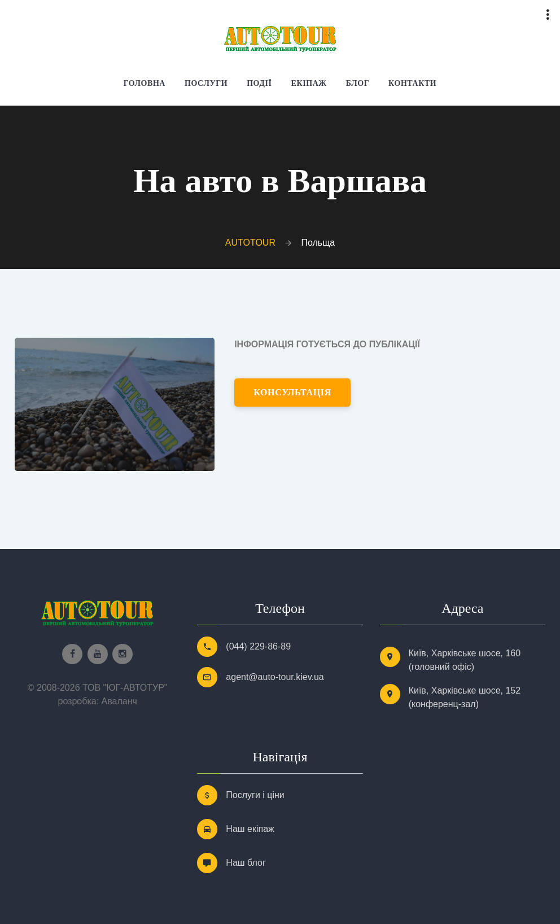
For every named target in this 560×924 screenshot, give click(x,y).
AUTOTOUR (250, 243)
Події (259, 83)
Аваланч (119, 701)
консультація (292, 392)
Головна (145, 83)
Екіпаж (309, 83)
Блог (358, 83)
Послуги (206, 83)
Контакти (412, 83)
